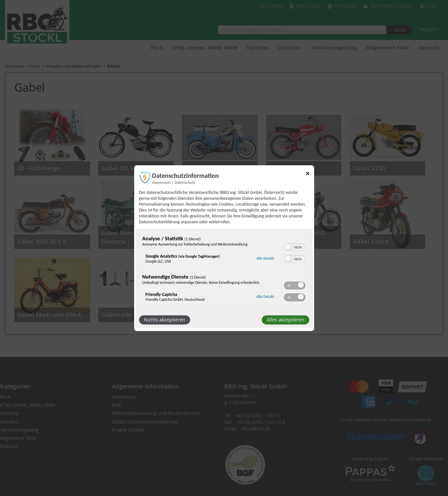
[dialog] (224, 248)
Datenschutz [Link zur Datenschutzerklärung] (185, 182)
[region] (224, 270)
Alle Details (265, 259)
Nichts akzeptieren (165, 320)
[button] (288, 247)
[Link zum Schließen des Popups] (308, 174)
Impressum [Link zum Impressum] (161, 182)
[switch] (295, 247)
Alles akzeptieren (286, 320)
